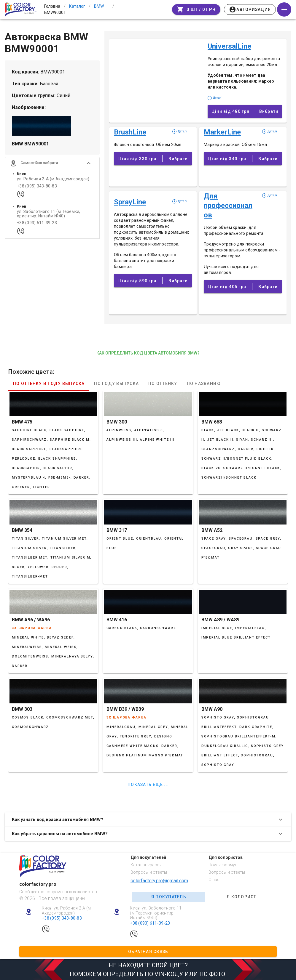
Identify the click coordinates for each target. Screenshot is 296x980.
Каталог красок (146, 865)
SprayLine (130, 202)
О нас (214, 880)
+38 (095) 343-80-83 (37, 186)
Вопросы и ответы (149, 872)
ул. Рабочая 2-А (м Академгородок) (53, 179)
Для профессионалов (228, 206)
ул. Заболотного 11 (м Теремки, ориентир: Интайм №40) (49, 214)
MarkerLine (222, 132)
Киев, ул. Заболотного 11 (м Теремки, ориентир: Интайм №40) (156, 913)
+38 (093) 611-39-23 (37, 223)
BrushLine (130, 132)
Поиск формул (223, 865)
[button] (52, 163)
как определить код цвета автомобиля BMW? (148, 353)
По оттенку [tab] (163, 384)
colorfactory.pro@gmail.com (159, 881)
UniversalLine (229, 46)
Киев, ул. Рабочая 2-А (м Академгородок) (66, 911)
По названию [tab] (204, 384)
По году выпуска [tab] (116, 384)
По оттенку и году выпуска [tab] (49, 384)
